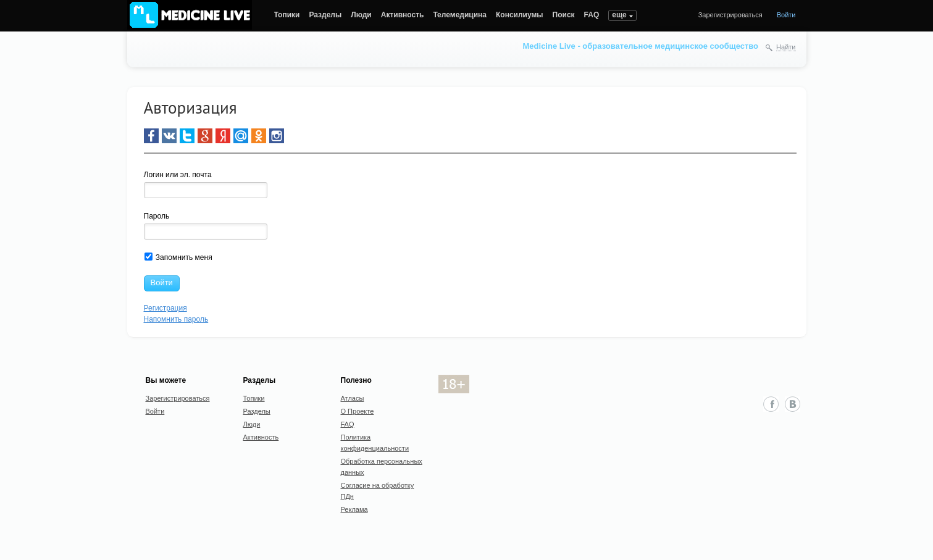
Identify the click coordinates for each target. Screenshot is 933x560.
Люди (361, 15)
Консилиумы (520, 15)
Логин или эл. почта (178, 175)
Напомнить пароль (176, 319)
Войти (786, 15)
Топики (287, 15)
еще (619, 15)
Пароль (157, 216)
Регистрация (165, 308)
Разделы (325, 15)
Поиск (564, 15)
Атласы (353, 398)
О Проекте (358, 411)
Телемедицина (460, 15)
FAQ (592, 15)
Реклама (354, 509)
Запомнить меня (178, 257)
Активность (403, 15)
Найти (786, 47)
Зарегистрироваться (730, 15)
